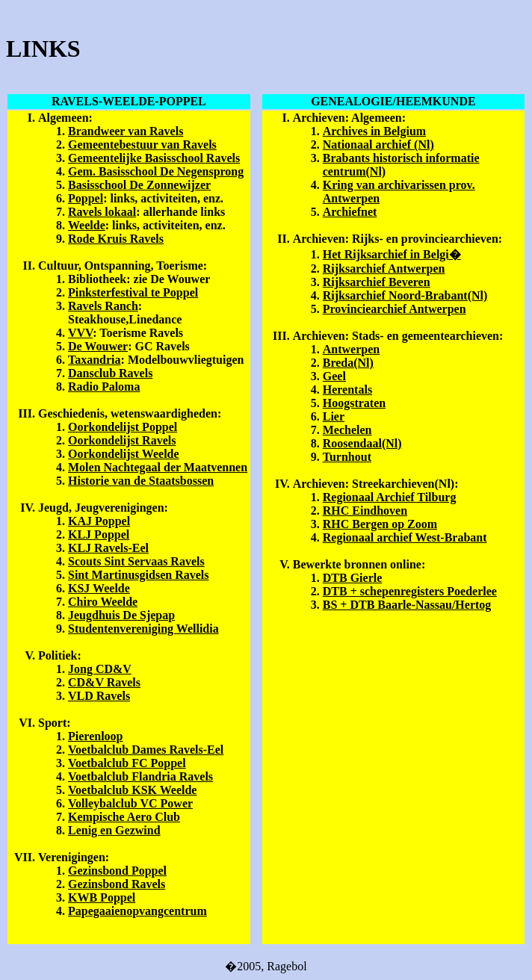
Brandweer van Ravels (126, 131)
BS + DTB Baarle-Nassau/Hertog (407, 605)
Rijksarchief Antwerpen (384, 269)
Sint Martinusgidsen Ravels (138, 575)
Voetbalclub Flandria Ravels (140, 776)
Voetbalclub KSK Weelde (132, 790)
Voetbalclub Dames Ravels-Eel (146, 750)
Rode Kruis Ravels (116, 239)
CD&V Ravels (104, 682)
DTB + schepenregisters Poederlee (410, 591)
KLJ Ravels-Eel (108, 548)
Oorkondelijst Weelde (124, 454)
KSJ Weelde (99, 588)
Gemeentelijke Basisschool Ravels (154, 158)
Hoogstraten (354, 403)
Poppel (86, 198)
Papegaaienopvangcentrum (137, 911)
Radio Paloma (104, 387)
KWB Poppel (102, 897)
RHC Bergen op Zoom (380, 524)
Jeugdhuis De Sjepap (121, 615)
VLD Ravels (99, 696)
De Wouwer (98, 346)
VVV (80, 333)
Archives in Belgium (374, 131)
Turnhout (347, 457)
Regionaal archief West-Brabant (405, 537)
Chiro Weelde (103, 602)
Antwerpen (351, 349)
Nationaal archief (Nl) (378, 145)
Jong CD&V (100, 669)
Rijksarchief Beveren (377, 282)
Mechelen (347, 430)
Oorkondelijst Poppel (123, 427)
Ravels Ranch (103, 306)
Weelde (87, 225)
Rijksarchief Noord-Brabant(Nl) (405, 295)
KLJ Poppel (99, 534)
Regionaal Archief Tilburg (390, 497)
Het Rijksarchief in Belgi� (392, 254)
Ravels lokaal (102, 212)
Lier (334, 416)
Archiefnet (350, 212)
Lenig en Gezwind (114, 830)
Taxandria (95, 360)
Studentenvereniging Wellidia (143, 629)
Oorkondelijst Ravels (122, 440)
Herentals (347, 390)
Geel (334, 376)
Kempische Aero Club (124, 817)
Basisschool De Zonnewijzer (139, 185)
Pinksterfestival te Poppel (133, 292)
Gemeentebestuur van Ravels (142, 145)
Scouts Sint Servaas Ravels (136, 561)
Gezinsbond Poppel (117, 871)
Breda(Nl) (348, 363)
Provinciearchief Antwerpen (395, 309)
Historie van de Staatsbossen (141, 481)
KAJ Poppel (99, 521)
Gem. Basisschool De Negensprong (156, 171)
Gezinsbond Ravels (117, 884)
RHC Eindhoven (365, 511)
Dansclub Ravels (110, 373)
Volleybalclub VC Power (130, 803)
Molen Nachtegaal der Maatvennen (158, 467)
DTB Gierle (353, 578)
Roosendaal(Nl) (362, 443)
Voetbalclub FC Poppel (127, 763)
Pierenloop (95, 736)
